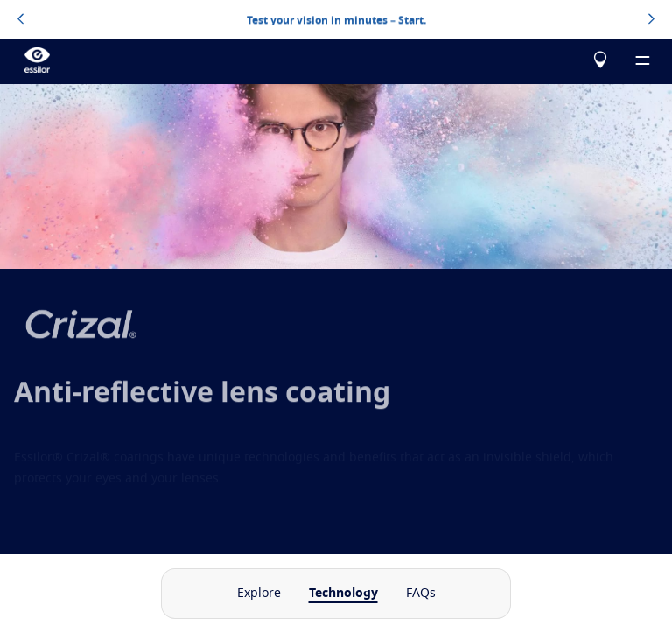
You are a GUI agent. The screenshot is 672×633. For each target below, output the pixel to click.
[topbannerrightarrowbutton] (651, 20)
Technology (343, 594)
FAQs (421, 594)
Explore (259, 594)
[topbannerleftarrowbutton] (21, 20)
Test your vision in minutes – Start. (336, 19)
